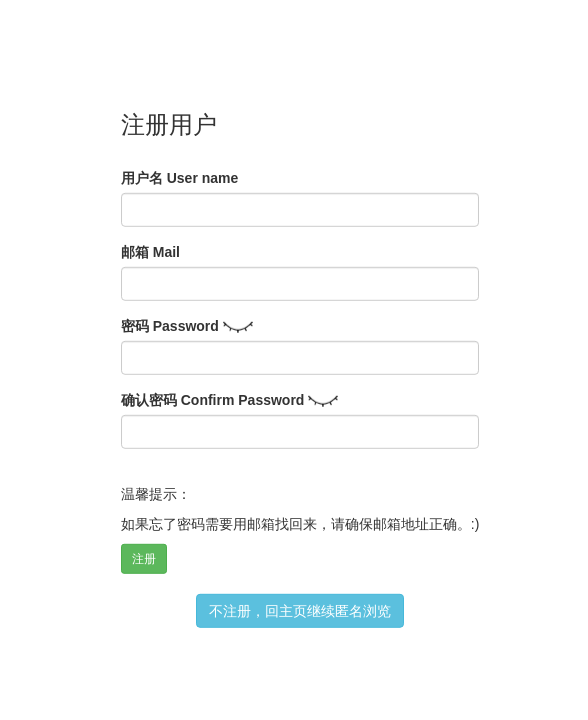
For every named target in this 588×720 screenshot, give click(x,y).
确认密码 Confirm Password (213, 400)
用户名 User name (179, 178)
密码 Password (170, 326)
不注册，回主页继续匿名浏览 (300, 611)
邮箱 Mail (150, 252)
